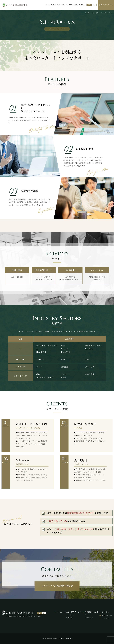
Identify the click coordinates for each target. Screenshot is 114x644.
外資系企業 (69, 618)
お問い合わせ (108, 5)
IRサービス (88, 615)
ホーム (47, 5)
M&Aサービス (89, 618)
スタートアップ (71, 615)
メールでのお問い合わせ (59, 586)
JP (89, 5)
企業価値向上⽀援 (72, 5)
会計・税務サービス (58, 5)
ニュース (105, 619)
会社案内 (82, 5)
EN (94, 5)
